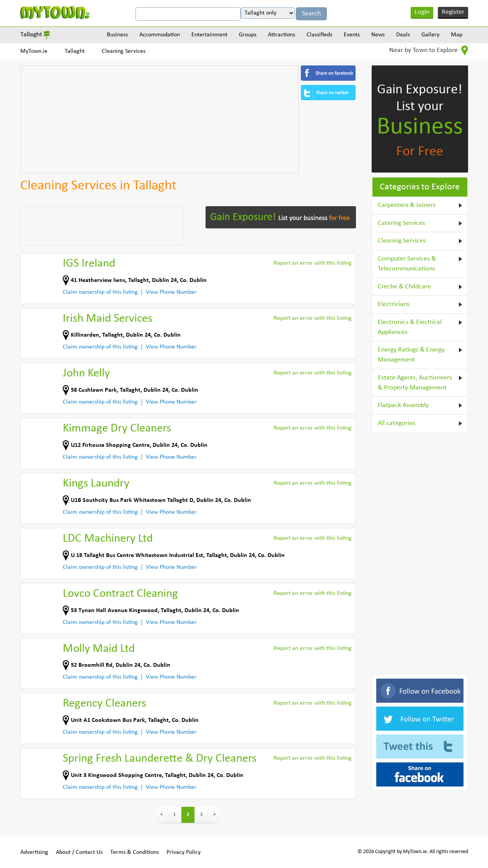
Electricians (394, 304)
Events (352, 35)
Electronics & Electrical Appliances (410, 327)
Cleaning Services (124, 51)
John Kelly (86, 374)
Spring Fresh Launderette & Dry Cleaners (160, 759)
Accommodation (160, 35)
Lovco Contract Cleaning (120, 594)
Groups (248, 35)
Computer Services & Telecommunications (407, 264)
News (378, 35)
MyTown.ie (34, 51)
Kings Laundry (96, 484)
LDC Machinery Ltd (108, 539)
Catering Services (401, 223)
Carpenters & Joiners (407, 205)
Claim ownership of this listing (100, 292)
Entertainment (209, 35)
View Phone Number (171, 292)
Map (457, 35)
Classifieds (319, 35)
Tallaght (31, 35)
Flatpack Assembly (403, 405)
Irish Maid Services (108, 319)
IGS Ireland (89, 264)
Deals (403, 35)
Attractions (282, 35)
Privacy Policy (184, 852)
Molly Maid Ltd (99, 649)
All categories (397, 423)
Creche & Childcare (404, 287)
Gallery (430, 35)
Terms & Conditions (135, 852)
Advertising (34, 852)
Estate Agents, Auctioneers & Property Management (415, 383)
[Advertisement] (160, 119)
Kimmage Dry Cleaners (117, 429)
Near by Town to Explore (429, 50)
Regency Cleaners (104, 704)
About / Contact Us (79, 852)
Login (422, 12)
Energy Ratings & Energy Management (411, 355)
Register (453, 12)
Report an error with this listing (313, 263)
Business (117, 35)
